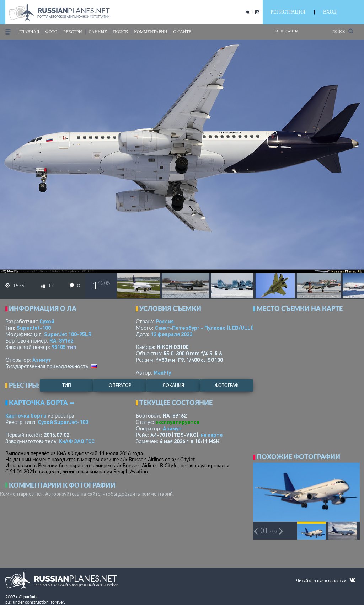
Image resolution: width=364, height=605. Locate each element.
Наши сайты (286, 31)
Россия (165, 321)
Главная (29, 32)
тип (71, 347)
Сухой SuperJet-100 (63, 422)
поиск (121, 32)
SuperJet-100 (34, 328)
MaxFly (162, 372)
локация (173, 385)
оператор (120, 385)
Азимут (42, 360)
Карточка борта (26, 415)
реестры (73, 32)
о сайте (182, 32)
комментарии (151, 32)
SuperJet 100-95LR (68, 334)
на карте (212, 435)
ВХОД (330, 12)
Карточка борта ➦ (42, 403)
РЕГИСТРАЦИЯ (288, 12)
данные (98, 32)
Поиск (343, 31)
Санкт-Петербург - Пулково (204, 328)
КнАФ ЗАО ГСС (77, 441)
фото (51, 32)
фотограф (227, 385)
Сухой (47, 321)
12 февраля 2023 (172, 334)
